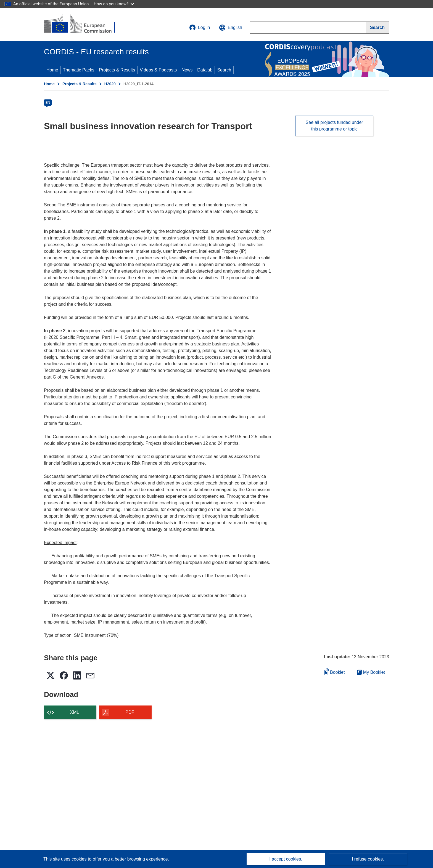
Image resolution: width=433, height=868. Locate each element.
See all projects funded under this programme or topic (334, 126)
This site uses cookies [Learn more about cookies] (66, 859)
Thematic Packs (79, 70)
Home (52, 70)
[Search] (377, 28)
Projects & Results (117, 70)
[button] (231, 28)
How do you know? (114, 4)
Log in (200, 28)
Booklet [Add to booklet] (335, 671)
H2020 (110, 84)
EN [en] (48, 103)
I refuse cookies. (368, 859)
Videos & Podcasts (158, 70)
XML (75, 712)
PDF (130, 712)
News (187, 70)
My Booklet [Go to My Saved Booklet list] (371, 672)
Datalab (205, 70)
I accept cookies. (286, 859)
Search (224, 70)
